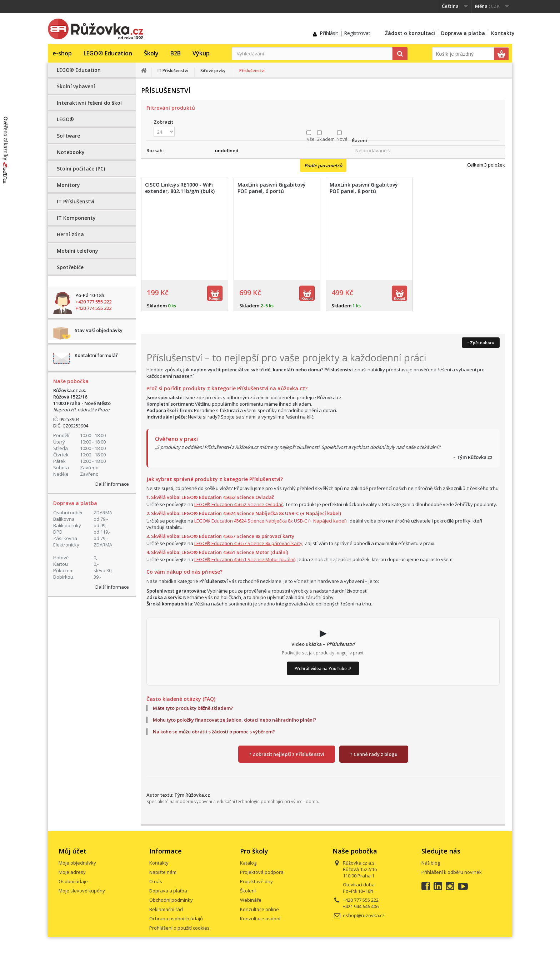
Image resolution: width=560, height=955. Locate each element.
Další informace (112, 484)
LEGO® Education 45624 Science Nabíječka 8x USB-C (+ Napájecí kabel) (270, 521)
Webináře (251, 900)
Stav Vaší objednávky (99, 330)
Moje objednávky (77, 863)
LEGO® (65, 119)
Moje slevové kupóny (82, 891)
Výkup (201, 53)
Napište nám (163, 872)
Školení (248, 891)
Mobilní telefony (77, 251)
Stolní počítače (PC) (81, 169)
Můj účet (72, 851)
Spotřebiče (70, 267)
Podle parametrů (323, 165)
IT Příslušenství (76, 201)
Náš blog (431, 863)
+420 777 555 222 (93, 302)
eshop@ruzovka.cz (364, 915)
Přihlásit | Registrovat (345, 33)
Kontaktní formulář (96, 355)
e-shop (62, 53)
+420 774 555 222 (93, 308)
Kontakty (503, 33)
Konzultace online (259, 909)
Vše (311, 139)
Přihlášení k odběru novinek (452, 872)
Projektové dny (256, 881)
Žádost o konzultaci (410, 33)
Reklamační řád (166, 909)
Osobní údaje (73, 881)
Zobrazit (163, 122)
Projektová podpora (262, 872)
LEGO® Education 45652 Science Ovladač (239, 504)
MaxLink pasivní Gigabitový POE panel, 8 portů (364, 188)
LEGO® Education (108, 53)
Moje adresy (72, 872)
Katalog (248, 863)
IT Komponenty (76, 218)
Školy (151, 53)
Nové (342, 139)
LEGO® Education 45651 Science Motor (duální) (245, 559)
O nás (156, 881)
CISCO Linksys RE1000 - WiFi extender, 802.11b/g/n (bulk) (180, 188)
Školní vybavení (76, 86)
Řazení (359, 140)
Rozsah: (155, 150)
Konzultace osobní (260, 919)
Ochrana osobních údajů (176, 919)
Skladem (326, 139)
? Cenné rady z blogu (374, 754)
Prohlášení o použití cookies (179, 928)
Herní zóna (70, 234)
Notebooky (71, 152)
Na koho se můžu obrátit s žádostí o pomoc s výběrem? (214, 732)
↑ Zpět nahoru (481, 343)
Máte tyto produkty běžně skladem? (193, 708)
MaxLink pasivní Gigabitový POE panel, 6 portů (272, 188)
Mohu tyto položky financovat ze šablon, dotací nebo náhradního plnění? (235, 720)
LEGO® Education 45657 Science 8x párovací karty (248, 543)
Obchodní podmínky (171, 900)
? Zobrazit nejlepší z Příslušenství (287, 754)
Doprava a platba (463, 33)
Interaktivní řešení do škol (89, 103)
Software (68, 136)
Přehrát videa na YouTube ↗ (323, 668)
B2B (176, 53)
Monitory (68, 185)
